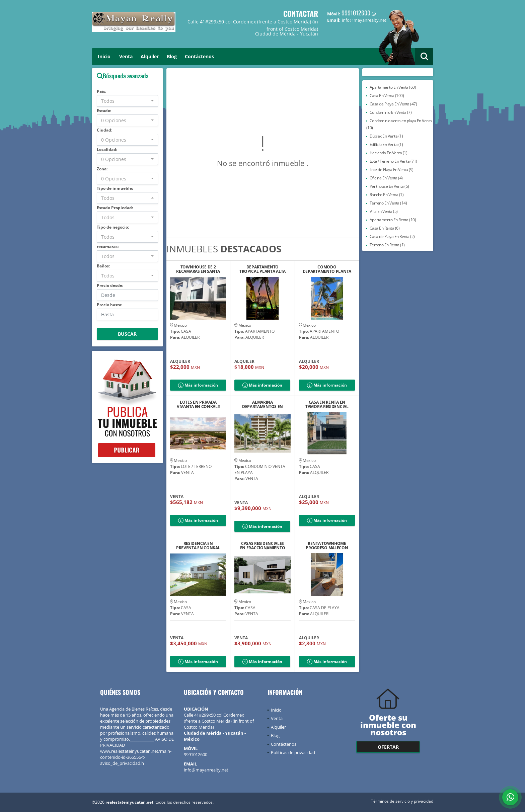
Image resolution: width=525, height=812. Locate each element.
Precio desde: (110, 285)
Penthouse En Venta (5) (389, 186)
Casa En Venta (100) (387, 96)
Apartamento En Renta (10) (393, 220)
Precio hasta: (109, 305)
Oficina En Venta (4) (386, 178)
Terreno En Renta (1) (387, 245)
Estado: (104, 111)
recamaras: (108, 247)
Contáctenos (199, 56)
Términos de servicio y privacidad (402, 801)
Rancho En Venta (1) (387, 195)
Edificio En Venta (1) (386, 144)
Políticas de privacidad (293, 752)
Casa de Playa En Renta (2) (392, 236)
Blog (172, 56)
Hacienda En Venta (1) (389, 153)
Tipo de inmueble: (115, 188)
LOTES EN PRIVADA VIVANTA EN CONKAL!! (198, 404)
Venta (126, 56)
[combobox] (127, 101)
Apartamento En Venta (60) (393, 87)
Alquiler (150, 56)
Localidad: (107, 149)
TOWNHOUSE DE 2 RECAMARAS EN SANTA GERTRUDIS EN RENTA (198, 269)
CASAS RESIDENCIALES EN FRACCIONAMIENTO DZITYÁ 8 (263, 546)
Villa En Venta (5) (384, 211)
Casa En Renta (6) (385, 228)
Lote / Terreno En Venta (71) (393, 161)
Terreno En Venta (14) (388, 203)
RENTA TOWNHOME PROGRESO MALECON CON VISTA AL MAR (327, 546)
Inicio (104, 56)
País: (101, 91)
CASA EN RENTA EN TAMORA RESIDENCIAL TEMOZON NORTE (327, 404)
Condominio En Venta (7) (391, 112)
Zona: (102, 169)
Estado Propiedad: (115, 208)
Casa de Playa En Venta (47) (393, 104)
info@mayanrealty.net (206, 770)
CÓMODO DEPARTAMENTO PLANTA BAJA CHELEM (327, 269)
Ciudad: (104, 130)
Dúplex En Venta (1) (386, 136)
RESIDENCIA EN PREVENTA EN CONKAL (198, 546)
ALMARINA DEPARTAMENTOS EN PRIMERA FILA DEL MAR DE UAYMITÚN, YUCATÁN (262, 404)
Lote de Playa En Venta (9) (392, 170)
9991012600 (356, 13)
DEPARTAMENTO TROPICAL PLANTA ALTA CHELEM (262, 269)
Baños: (103, 266)
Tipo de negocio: (113, 227)
